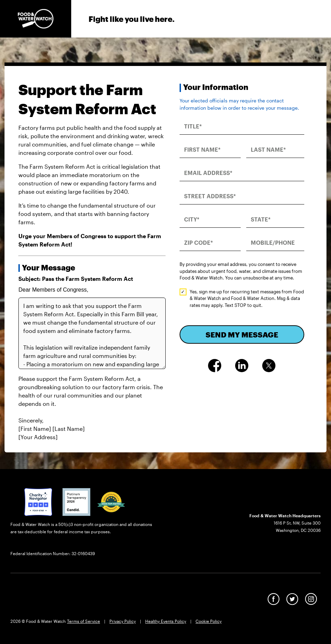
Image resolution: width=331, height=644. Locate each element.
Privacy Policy (123, 621)
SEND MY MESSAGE (242, 334)
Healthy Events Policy (166, 621)
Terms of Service (84, 621)
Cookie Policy (209, 621)
